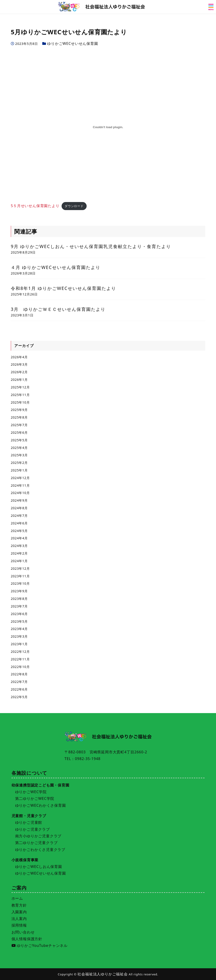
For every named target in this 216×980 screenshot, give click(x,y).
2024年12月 (20, 478)
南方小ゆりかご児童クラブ (38, 836)
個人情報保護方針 (27, 939)
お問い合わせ (23, 932)
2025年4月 (19, 448)
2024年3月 (19, 546)
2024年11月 (20, 485)
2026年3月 (19, 364)
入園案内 (19, 912)
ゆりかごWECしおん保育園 (39, 867)
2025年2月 (19, 463)
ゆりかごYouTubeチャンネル (40, 945)
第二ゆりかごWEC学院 (35, 798)
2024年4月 (19, 538)
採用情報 (19, 925)
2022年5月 (19, 697)
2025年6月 (19, 432)
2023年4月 (19, 629)
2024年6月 (19, 523)
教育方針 (19, 905)
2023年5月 (19, 621)
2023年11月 (20, 576)
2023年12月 (20, 568)
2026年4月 (19, 357)
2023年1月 (19, 644)
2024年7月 (19, 516)
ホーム (17, 898)
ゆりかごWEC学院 (31, 792)
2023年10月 (20, 583)
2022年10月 (20, 667)
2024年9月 (19, 500)
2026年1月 (19, 380)
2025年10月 (20, 402)
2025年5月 (19, 440)
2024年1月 (19, 561)
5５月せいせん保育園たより (35, 206)
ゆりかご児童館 (29, 822)
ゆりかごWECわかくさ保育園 (41, 805)
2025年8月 (19, 417)
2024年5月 (19, 531)
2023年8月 (19, 599)
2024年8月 (19, 508)
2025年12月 (20, 387)
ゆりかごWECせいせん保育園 (72, 43)
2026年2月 (19, 372)
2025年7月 (19, 425)
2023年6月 (19, 614)
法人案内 (19, 919)
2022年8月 (19, 674)
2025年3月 (19, 455)
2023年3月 (19, 636)
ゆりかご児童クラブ (33, 829)
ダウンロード (74, 206)
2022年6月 (19, 689)
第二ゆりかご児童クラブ (36, 843)
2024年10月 (20, 493)
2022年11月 (20, 659)
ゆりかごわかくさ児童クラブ (40, 850)
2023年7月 (19, 606)
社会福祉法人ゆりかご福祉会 (102, 974)
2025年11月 (20, 395)
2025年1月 (19, 470)
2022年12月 (20, 652)
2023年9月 (19, 591)
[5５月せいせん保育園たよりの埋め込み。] (108, 127)
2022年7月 (19, 682)
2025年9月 (19, 410)
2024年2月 (19, 553)
